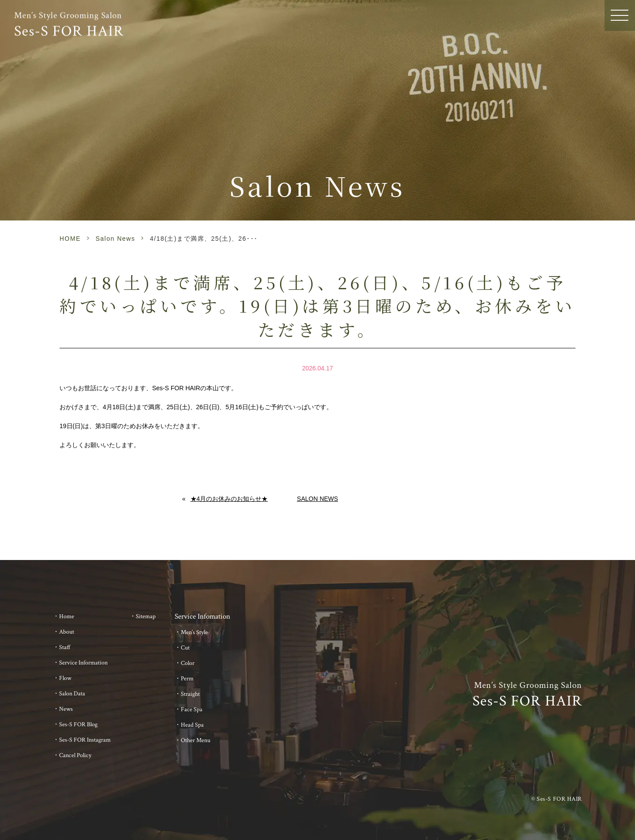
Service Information (83, 663)
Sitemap (146, 616)
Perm (187, 679)
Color (188, 663)
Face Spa (192, 709)
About (67, 632)
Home (67, 616)
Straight (190, 694)
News (66, 709)
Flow (65, 678)
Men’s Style (194, 632)
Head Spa (192, 725)
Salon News (116, 239)
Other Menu (196, 740)
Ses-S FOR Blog (78, 724)
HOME (70, 239)
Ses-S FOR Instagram (85, 740)
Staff (65, 647)
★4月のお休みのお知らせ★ (229, 499)
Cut (185, 648)
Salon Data (72, 694)
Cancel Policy (75, 755)
